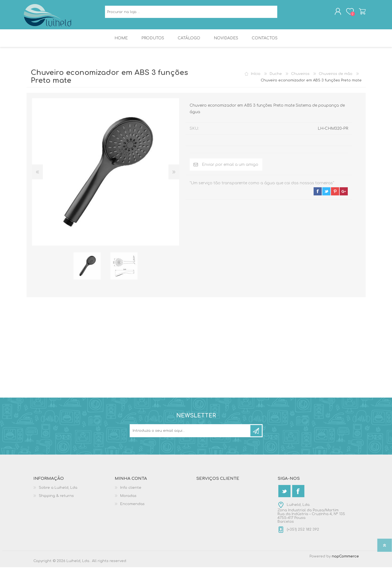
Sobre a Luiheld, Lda (58, 491)
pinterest (335, 195)
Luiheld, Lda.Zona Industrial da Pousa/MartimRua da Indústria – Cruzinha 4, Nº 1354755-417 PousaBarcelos (311, 517)
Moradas (128, 500)
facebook (318, 195)
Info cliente (131, 491)
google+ (344, 195)
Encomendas (132, 508)
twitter (326, 195)
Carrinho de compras (360, 13)
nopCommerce (345, 560)
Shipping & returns (56, 500)
